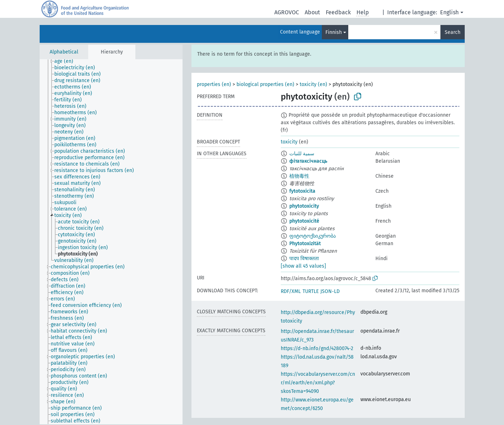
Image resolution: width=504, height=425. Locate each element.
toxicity (289, 142)
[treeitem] (67, 61)
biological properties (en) (265, 84)
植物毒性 (299, 176)
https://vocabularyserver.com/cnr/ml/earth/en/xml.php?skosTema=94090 (318, 383)
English (449, 12)
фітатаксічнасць (308, 161)
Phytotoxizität (305, 244)
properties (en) (214, 84)
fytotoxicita (302, 191)
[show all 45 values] (303, 266)
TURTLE (311, 291)
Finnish (334, 32)
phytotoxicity (304, 206)
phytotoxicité (304, 221)
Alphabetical (64, 52)
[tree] (111, 242)
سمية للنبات (302, 154)
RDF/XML (291, 291)
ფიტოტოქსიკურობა (313, 236)
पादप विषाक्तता (304, 259)
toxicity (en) (313, 84)
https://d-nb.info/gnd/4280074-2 (317, 348)
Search (453, 32)
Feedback (338, 12)
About (312, 12)
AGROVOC (287, 12)
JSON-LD (330, 291)
